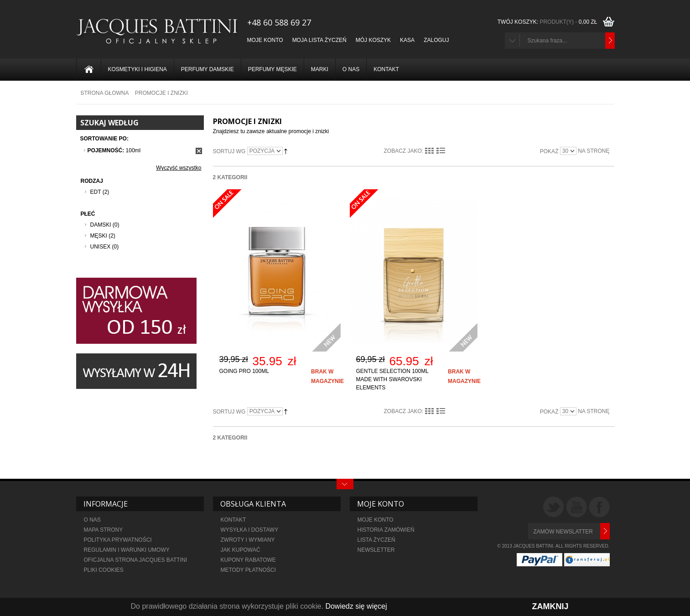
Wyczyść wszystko (179, 168)
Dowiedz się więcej (356, 606)
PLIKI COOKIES (104, 570)
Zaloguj (436, 40)
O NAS (92, 520)
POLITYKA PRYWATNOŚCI (118, 540)
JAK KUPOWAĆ (241, 550)
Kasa (407, 40)
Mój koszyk (373, 40)
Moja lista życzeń (319, 40)
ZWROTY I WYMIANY (248, 540)
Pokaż (549, 151)
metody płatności (248, 570)
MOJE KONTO (376, 520)
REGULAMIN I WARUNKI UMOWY (127, 550)
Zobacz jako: (404, 151)
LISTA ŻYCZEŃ (376, 540)
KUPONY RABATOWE (248, 560)
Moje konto (265, 40)
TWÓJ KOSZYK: (549, 22)
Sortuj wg (229, 151)
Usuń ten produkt (199, 151)
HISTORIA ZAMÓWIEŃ (386, 530)
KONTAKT (233, 520)
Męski (99, 236)
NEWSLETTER (376, 550)
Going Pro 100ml (244, 371)
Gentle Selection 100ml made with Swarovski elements (392, 379)
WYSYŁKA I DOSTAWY (250, 530)
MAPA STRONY (104, 530)
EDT (96, 192)
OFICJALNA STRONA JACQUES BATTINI (136, 560)
